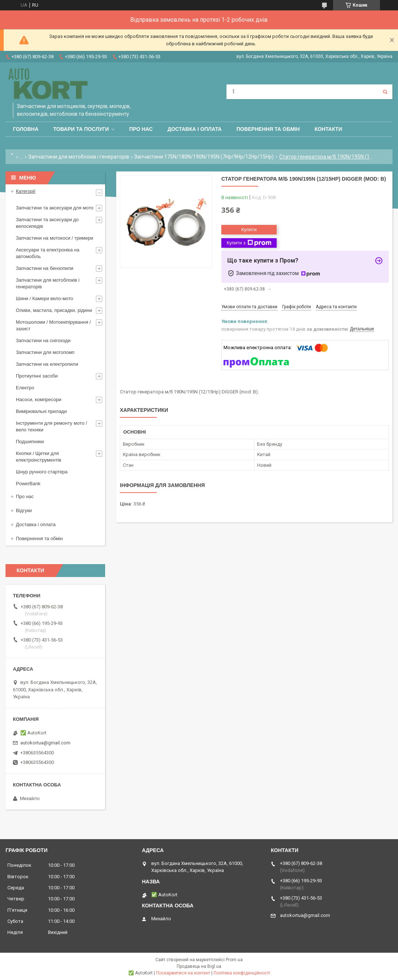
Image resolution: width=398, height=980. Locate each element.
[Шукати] (385, 92)
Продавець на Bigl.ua (199, 966)
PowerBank (28, 484)
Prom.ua (234, 960)
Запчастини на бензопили (45, 268)
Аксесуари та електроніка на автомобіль (48, 253)
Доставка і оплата (195, 129)
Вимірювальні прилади (41, 411)
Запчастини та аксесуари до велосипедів (47, 223)
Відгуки (24, 510)
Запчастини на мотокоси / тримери (55, 238)
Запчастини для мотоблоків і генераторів (79, 157)
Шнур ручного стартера (42, 472)
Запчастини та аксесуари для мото (55, 208)
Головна (26, 129)
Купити (249, 230)
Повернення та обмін (268, 129)
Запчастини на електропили (47, 364)
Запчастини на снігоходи (43, 340)
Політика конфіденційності (242, 973)
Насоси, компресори (39, 399)
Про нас (141, 129)
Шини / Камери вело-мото (44, 298)
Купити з (249, 243)
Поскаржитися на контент (183, 973)
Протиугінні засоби (37, 376)
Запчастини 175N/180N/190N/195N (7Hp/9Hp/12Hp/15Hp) (204, 157)
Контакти (328, 129)
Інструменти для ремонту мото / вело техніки (51, 426)
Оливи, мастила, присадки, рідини (54, 310)
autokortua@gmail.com (45, 743)
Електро (25, 388)
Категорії (26, 191)
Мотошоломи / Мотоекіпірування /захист (53, 325)
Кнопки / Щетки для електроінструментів (39, 457)
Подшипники (30, 442)
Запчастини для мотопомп (45, 352)
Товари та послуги (81, 129)
